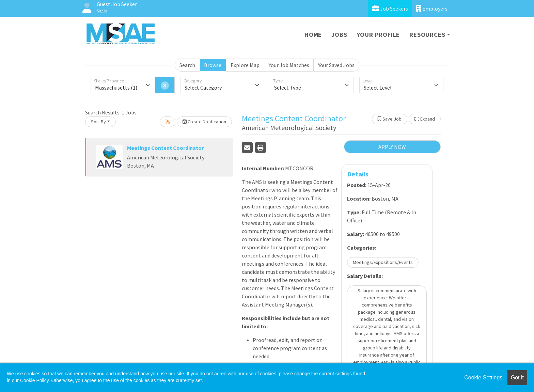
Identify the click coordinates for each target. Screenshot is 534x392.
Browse (213, 65)
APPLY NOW (392, 147)
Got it (517, 378)
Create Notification (204, 122)
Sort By (98, 122)
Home (313, 35)
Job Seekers (390, 8)
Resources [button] (427, 35)
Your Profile (379, 35)
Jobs (339, 35)
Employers (432, 8)
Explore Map (245, 65)
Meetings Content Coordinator (165, 148)
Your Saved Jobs (336, 65)
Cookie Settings (483, 378)
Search (187, 65)
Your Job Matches (289, 65)
